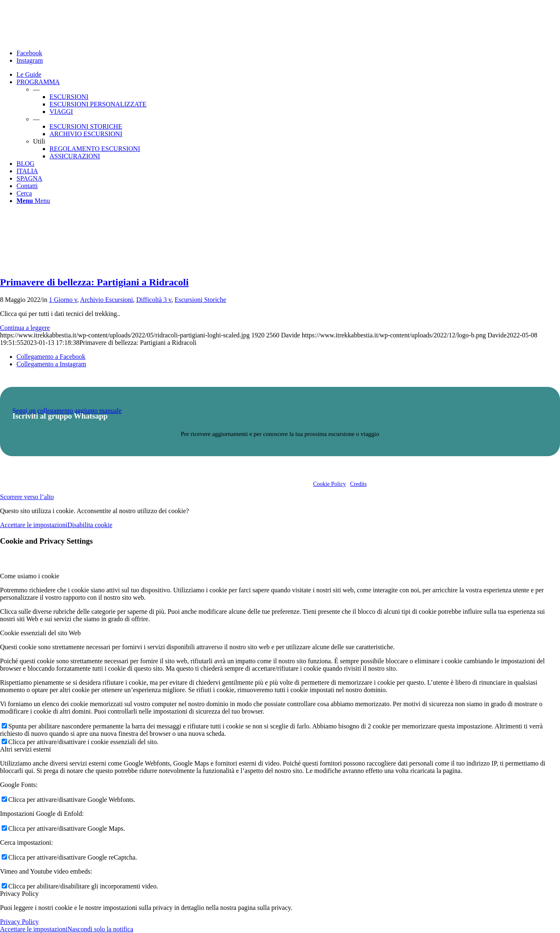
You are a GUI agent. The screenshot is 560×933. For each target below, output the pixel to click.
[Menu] (33, 201)
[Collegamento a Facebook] (29, 53)
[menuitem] (288, 75)
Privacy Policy (19, 922)
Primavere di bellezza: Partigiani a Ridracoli (94, 282)
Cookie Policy (329, 484)
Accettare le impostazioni (34, 525)
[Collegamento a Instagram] (30, 60)
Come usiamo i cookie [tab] (30, 576)
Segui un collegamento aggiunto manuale (67, 411)
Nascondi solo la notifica (100, 929)
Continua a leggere (25, 328)
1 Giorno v (63, 300)
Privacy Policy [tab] (19, 894)
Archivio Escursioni (106, 300)
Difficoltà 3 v (154, 300)
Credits (358, 484)
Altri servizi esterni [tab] (26, 749)
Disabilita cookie (90, 525)
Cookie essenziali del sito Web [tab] (40, 633)
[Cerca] (24, 193)
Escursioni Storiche (200, 300)
